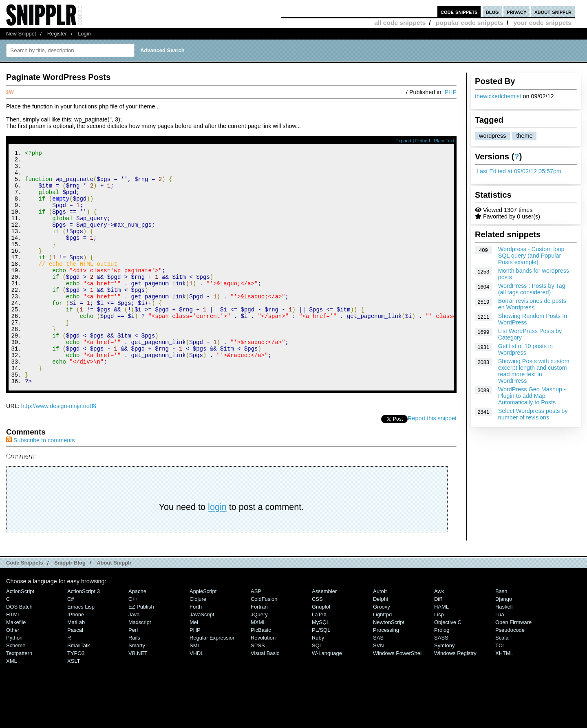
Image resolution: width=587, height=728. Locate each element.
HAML (441, 651)
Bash (501, 635)
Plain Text (444, 141)
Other (13, 674)
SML (195, 689)
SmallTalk (78, 689)
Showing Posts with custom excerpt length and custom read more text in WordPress (534, 371)
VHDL (197, 697)
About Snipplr (114, 607)
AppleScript (203, 635)
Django (504, 643)
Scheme (16, 689)
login (217, 551)
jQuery (259, 659)
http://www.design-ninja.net (56, 450)
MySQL (321, 666)
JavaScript (202, 659)
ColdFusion (264, 643)
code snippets (459, 12)
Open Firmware (513, 666)
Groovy (382, 651)
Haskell (504, 651)
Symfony (444, 689)
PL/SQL (321, 674)
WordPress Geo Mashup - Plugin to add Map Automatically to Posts (532, 396)
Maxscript (140, 666)
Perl (133, 674)
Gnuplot (321, 651)
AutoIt (380, 635)
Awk (439, 635)
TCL (500, 689)
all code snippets (400, 23)
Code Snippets (25, 607)
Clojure (198, 643)
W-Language (327, 697)
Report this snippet (432, 462)
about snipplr (553, 12)
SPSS (258, 689)
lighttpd (382, 659)
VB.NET (138, 697)
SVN (378, 689)
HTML (13, 659)
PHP (450, 92)
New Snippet (21, 34)
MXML (258, 666)
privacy (516, 12)
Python (14, 682)
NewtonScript (389, 666)
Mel (194, 666)
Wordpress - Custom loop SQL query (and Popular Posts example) (531, 256)
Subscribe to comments (40, 484)
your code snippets (542, 23)
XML (12, 705)
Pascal (75, 674)
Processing (386, 674)
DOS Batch (19, 651)
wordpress (492, 136)
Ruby (318, 682)
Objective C (448, 666)
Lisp (439, 659)
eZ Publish (141, 651)
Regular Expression (213, 682)
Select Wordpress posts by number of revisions (533, 414)
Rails (134, 682)
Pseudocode (510, 674)
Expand (403, 141)
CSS (317, 643)
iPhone (76, 659)
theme (524, 136)
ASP (256, 635)
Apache (137, 635)
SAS (378, 682)
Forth (196, 651)
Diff (438, 643)
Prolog (442, 674)
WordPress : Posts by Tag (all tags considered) (532, 289)
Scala (502, 682)
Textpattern (19, 697)
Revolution (263, 682)
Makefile (16, 666)
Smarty (137, 689)
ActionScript (20, 635)
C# (71, 643)
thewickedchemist (498, 96)
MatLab (76, 666)
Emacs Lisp (81, 651)
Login (84, 34)
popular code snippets (470, 23)
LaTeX (319, 659)
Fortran (259, 651)
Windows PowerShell (398, 697)
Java (134, 659)
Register (57, 34)
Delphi (381, 643)
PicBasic (261, 674)
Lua (500, 659)
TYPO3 (76, 697)
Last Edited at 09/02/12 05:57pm (519, 171)
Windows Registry (455, 697)
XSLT (74, 705)
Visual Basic (265, 697)
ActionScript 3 (84, 635)
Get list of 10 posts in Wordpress (525, 349)
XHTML (504, 697)
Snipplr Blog (70, 607)
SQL (317, 689)
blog (492, 12)
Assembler (324, 635)
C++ (133, 643)
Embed (423, 141)
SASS (441, 682)
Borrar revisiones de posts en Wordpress (532, 304)
